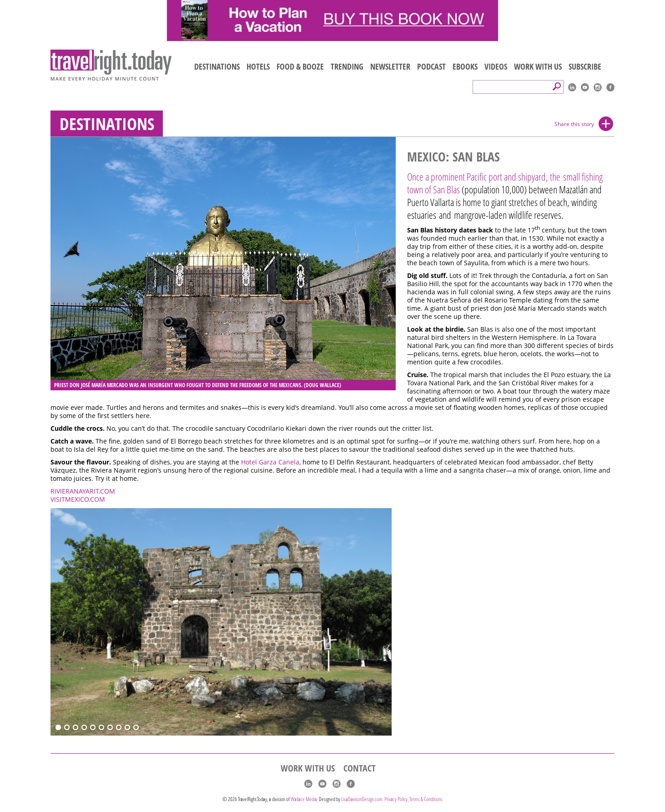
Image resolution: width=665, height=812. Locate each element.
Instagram (598, 87)
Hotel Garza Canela (270, 462)
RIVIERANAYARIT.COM (83, 491)
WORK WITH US (538, 66)
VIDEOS (496, 66)
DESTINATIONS (217, 66)
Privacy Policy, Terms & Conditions (413, 799)
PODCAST (431, 66)
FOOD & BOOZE (300, 66)
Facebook (610, 87)
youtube (585, 87)
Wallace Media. (304, 799)
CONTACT (360, 768)
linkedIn (572, 87)
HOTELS (258, 66)
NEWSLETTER (390, 66)
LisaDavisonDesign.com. (363, 799)
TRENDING (347, 66)
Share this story (574, 124)
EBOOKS (465, 66)
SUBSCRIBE (585, 66)
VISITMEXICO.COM (78, 499)
